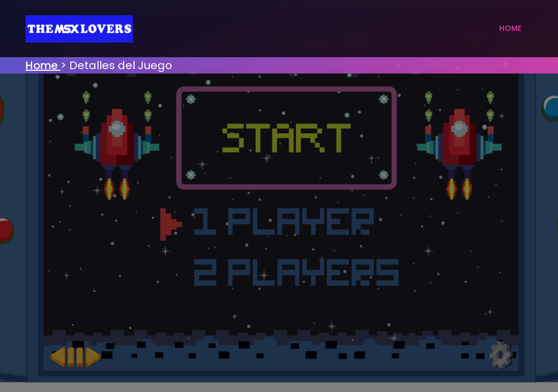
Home (510, 28)
